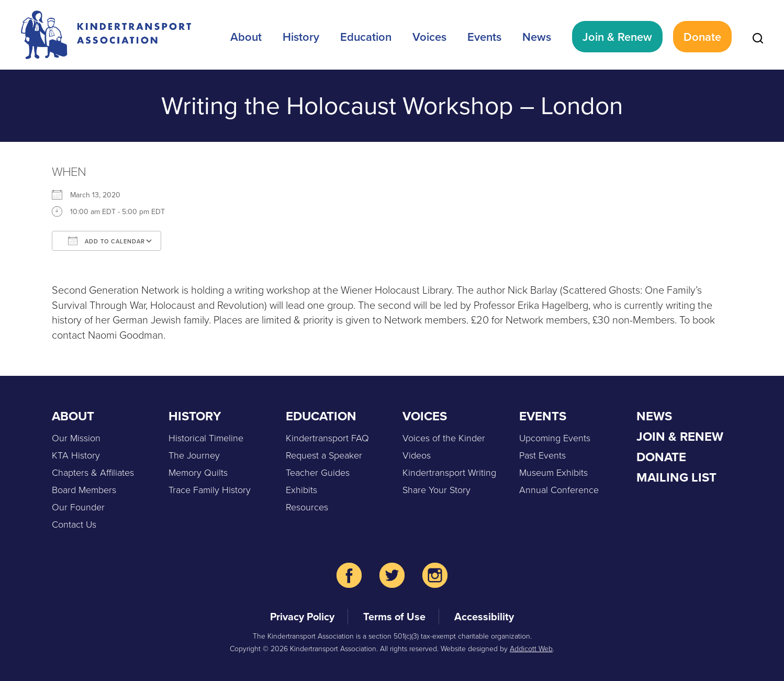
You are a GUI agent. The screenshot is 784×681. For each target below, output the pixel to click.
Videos (417, 455)
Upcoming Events (555, 438)
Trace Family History (210, 489)
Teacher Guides (318, 472)
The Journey (194, 455)
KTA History (76, 455)
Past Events (542, 455)
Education (366, 37)
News (537, 37)
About (246, 37)
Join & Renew (617, 37)
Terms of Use (394, 616)
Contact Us (74, 524)
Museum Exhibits (553, 472)
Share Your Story (436, 489)
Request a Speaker (324, 455)
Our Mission (76, 438)
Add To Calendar (107, 241)
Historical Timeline (206, 438)
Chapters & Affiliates (93, 472)
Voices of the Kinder (444, 438)
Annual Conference (559, 489)
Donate (702, 37)
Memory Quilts (198, 472)
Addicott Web (531, 648)
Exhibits (301, 489)
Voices (429, 37)
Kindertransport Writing (449, 472)
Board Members (84, 489)
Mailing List (676, 477)
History (301, 37)
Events (484, 37)
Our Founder (78, 507)
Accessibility (484, 616)
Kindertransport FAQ (327, 438)
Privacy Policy (302, 616)
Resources (307, 507)
